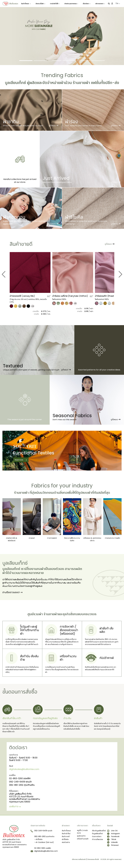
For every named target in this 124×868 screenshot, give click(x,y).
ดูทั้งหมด (53, 126)
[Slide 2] (40, 61)
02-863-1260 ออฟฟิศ (20, 778)
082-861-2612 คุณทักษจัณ (22, 785)
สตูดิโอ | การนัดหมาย (82, 832)
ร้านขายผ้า (81, 83)
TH (118, 3)
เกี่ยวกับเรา (87, 4)
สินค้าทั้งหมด (26, 4)
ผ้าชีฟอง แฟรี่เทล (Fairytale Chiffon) (70, 296)
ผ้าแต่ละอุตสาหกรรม (71, 4)
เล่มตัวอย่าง (66, 842)
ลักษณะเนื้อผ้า (40, 4)
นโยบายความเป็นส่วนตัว (79, 859)
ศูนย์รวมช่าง (81, 836)
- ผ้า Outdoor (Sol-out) (44, 842)
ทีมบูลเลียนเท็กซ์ (97, 834)
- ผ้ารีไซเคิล (38, 839)
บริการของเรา (100, 4)
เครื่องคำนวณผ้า (83, 839)
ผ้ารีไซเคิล (65, 839)
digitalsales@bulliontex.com (24, 769)
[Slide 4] (69, 61)
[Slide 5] (84, 61)
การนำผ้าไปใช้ (55, 4)
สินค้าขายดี (66, 836)
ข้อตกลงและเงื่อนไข (93, 859)
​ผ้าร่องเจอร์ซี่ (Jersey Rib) (22, 296)
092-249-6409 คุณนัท (20, 782)
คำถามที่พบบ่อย (97, 839)
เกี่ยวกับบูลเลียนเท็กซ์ (99, 831)
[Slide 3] (55, 61)
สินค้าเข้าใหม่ (66, 834)
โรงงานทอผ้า (36, 569)
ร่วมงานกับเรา (97, 836)
